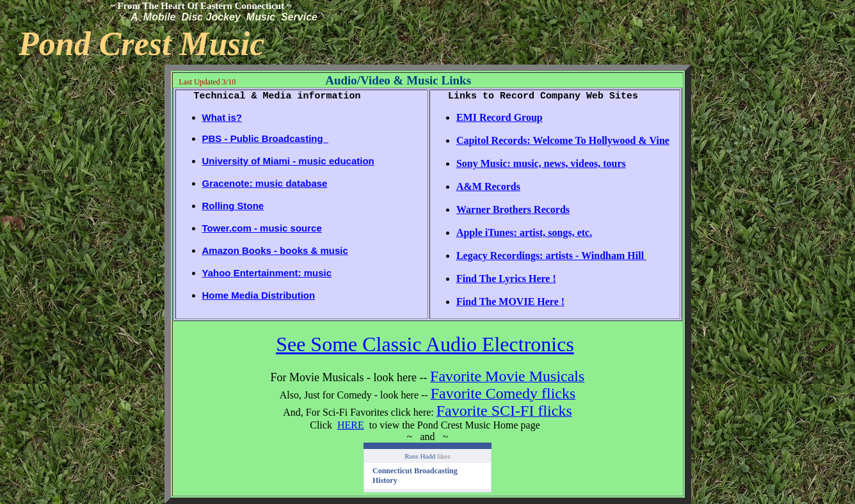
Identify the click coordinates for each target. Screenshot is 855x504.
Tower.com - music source (262, 228)
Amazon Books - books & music (275, 250)
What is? (222, 117)
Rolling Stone (233, 206)
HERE (351, 425)
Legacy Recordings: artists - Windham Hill (551, 256)
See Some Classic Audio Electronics (425, 344)
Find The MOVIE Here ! (510, 302)
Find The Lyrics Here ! (506, 279)
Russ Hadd (420, 456)
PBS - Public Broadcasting (266, 138)
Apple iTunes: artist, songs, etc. (524, 232)
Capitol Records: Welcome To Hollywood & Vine (563, 140)
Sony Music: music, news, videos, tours (541, 163)
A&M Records (488, 186)
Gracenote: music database (265, 183)
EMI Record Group (499, 117)
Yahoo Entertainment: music (267, 273)
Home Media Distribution (259, 295)
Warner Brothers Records (513, 209)
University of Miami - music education (288, 161)
